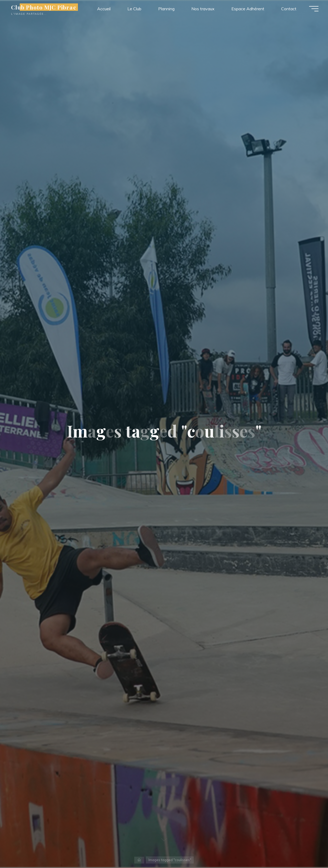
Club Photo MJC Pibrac (45, 8)
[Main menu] (313, 9)
